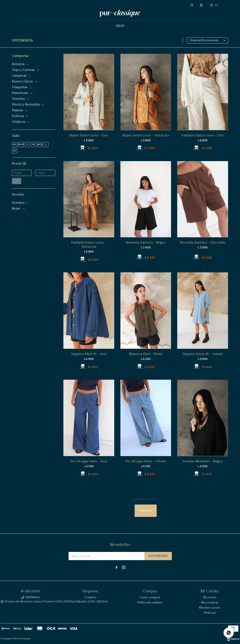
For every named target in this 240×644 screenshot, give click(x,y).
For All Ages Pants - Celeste (146, 461)
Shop (120, 26)
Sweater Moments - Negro (203, 461)
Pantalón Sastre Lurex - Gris (203, 135)
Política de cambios (150, 603)
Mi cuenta (210, 597)
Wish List (210, 613)
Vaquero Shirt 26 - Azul (89, 354)
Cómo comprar (150, 597)
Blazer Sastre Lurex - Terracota (146, 135)
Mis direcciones (210, 608)
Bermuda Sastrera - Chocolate (203, 242)
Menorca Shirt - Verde (146, 354)
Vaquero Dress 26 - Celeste (203, 354)
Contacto (90, 597)
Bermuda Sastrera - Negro (146, 242)
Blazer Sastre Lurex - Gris (89, 135)
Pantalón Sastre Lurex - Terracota (89, 245)
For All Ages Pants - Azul (89, 461)
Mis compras (210, 603)
